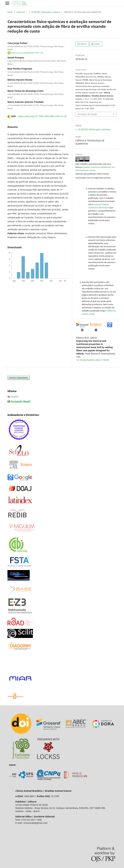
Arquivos (21, 12)
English (15, 397)
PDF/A (83, 44)
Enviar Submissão (19, 378)
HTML (97, 44)
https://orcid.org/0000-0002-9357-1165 (27, 53)
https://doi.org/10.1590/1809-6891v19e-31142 (42, 116)
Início (10, 12)
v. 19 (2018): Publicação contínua (44, 12)
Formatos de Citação (87, 114)
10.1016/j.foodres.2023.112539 (92, 360)
